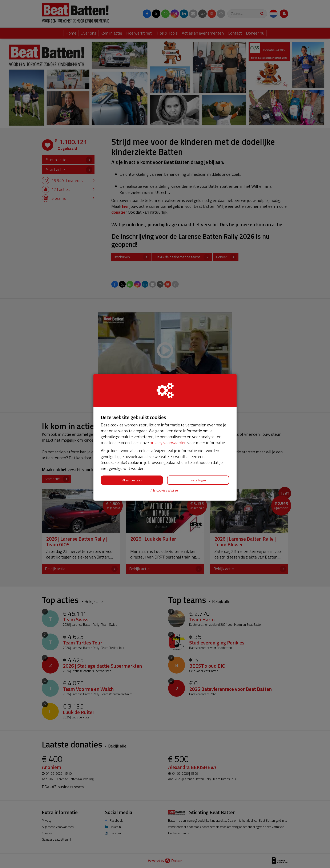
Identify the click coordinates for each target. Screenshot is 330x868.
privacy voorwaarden (168, 443)
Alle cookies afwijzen (165, 490)
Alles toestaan (132, 480)
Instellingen (198, 480)
